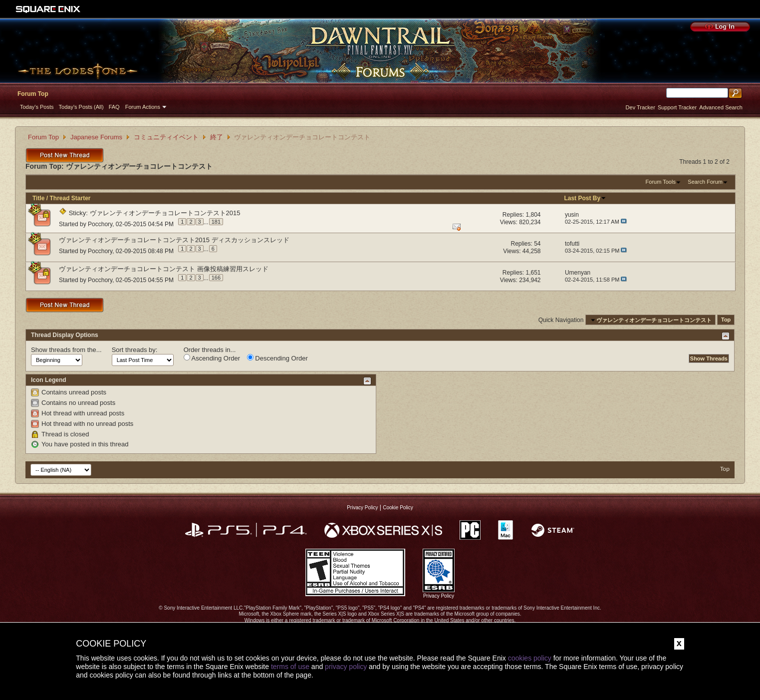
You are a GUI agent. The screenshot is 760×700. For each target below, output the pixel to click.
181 (216, 222)
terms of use (290, 667)
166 (216, 278)
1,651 (533, 273)
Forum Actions (143, 107)
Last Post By (585, 198)
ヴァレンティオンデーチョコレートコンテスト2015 (165, 213)
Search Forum (705, 182)
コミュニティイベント (166, 137)
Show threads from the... (66, 350)
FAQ (114, 107)
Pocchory (100, 224)
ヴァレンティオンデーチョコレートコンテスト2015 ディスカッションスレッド (174, 240)
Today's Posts (37, 107)
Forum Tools (661, 182)
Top (726, 320)
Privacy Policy (362, 508)
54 (537, 244)
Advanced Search (721, 107)
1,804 (533, 215)
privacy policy (346, 667)
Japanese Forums (96, 137)
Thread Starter (70, 198)
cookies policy (530, 658)
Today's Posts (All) (81, 107)
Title (38, 198)
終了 (217, 137)
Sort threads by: (135, 350)
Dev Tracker (640, 107)
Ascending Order (212, 358)
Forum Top (33, 94)
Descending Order (277, 358)
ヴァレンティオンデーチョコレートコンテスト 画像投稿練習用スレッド (164, 269)
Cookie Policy (398, 508)
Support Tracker (677, 107)
